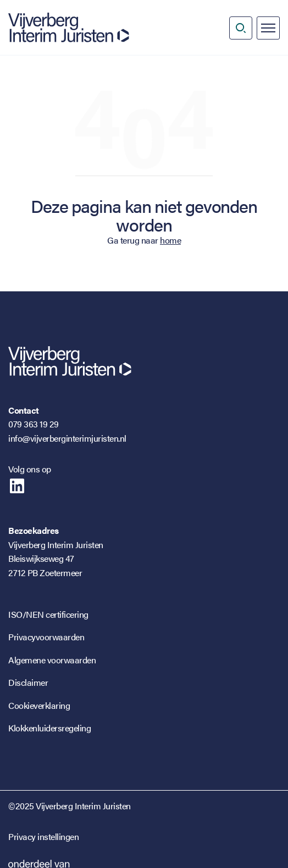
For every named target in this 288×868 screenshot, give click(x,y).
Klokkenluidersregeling (49, 728)
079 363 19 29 (34, 424)
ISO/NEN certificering (48, 614)
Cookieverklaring (39, 705)
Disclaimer (28, 682)
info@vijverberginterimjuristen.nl (67, 438)
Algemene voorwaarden (52, 660)
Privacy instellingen (43, 836)
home (170, 240)
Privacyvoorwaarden (46, 637)
